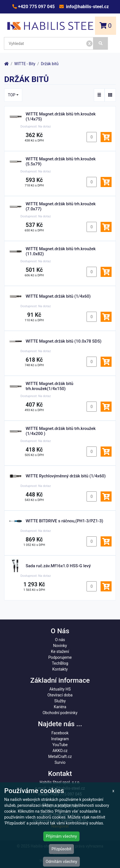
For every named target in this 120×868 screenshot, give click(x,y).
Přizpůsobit (61, 849)
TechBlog (60, 663)
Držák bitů (50, 64)
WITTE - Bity (25, 64)
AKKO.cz (60, 751)
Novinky (60, 646)
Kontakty (60, 669)
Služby (60, 701)
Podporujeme (60, 657)
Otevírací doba (60, 695)
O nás (60, 640)
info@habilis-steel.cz (87, 7)
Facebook (60, 733)
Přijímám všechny (61, 836)
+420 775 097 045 (36, 7)
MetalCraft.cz (60, 757)
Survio (60, 762)
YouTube (60, 745)
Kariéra (60, 707)
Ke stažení (60, 651)
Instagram (60, 739)
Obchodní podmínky (60, 713)
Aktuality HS (60, 689)
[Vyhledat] (101, 43)
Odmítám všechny (61, 862)
